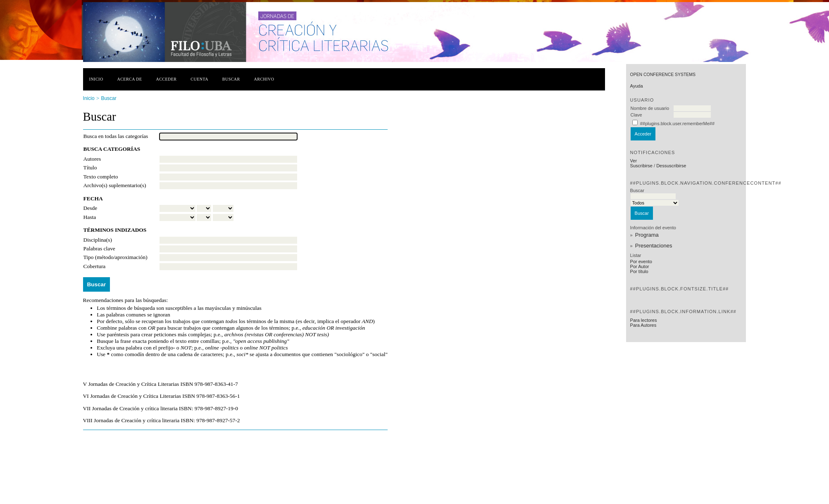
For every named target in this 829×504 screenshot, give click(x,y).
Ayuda (637, 86)
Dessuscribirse (671, 166)
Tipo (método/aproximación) (116, 257)
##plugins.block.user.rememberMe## (677, 124)
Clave (636, 115)
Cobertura (95, 266)
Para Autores (643, 325)
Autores (92, 159)
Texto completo (101, 177)
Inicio (96, 79)
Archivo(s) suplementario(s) (115, 185)
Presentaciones (654, 246)
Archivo (264, 79)
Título (90, 168)
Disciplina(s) (98, 240)
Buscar (231, 79)
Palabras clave (99, 248)
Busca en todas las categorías (116, 136)
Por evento (641, 262)
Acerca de (129, 79)
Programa (647, 235)
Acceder (166, 79)
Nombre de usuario (650, 108)
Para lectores (644, 320)
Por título (639, 271)
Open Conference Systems (663, 75)
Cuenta (199, 79)
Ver (634, 161)
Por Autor (640, 266)
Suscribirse (641, 166)
